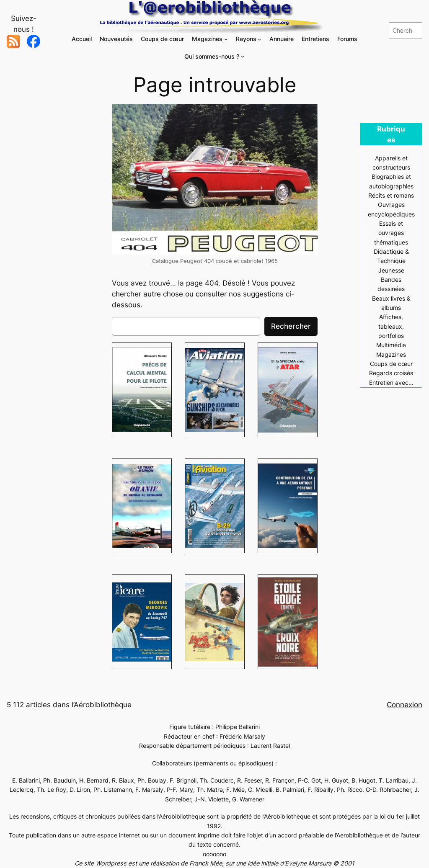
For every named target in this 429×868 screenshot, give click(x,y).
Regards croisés (391, 373)
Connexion (404, 705)
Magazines (391, 354)
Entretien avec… (391, 382)
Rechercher (291, 326)
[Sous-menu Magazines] (226, 39)
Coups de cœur (391, 364)
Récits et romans (391, 195)
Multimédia (391, 345)
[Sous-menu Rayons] (260, 39)
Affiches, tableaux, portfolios (391, 326)
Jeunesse (391, 270)
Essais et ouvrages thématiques (391, 233)
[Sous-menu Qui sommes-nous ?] (243, 56)
